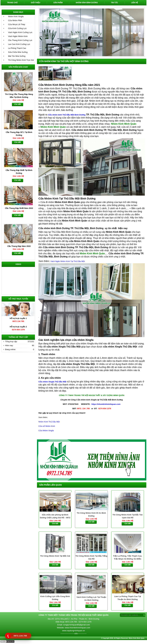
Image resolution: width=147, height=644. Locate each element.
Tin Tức (114, 3)
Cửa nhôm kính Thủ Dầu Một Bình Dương (67, 115)
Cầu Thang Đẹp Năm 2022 (19, 246)
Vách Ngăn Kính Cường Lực (20, 32)
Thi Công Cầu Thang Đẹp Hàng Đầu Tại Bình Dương (19, 96)
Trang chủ (12, 3)
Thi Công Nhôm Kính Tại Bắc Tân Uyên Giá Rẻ (128, 516)
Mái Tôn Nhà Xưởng (17, 56)
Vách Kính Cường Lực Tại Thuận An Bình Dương (91, 599)
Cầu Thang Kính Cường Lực (20, 40)
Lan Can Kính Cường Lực (19, 44)
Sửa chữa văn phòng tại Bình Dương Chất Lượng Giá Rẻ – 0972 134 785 (55, 516)
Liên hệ (135, 3)
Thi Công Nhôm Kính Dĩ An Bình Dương (91, 514)
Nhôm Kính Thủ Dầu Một (49, 422)
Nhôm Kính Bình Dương (87, 3)
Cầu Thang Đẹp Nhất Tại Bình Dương (19, 172)
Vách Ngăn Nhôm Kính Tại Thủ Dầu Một (68, 261)
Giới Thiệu (35, 3)
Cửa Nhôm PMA (15, 20)
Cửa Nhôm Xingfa (46, 431)
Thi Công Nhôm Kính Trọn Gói (21, 60)
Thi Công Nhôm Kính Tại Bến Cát (55, 556)
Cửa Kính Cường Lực (17, 28)
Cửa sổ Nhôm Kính (47, 426)
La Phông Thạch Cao (17, 48)
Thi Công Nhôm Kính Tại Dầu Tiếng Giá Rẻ (91, 557)
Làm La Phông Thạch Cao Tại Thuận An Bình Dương (128, 598)
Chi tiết (55, 524)
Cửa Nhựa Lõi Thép (17, 24)
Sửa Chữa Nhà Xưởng (18, 52)
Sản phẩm (58, 3)
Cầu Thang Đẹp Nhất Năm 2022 (19, 208)
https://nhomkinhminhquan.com (106, 404)
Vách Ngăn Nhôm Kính (18, 36)
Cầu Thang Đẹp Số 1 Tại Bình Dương (19, 134)
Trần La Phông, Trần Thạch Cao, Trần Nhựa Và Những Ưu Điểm (128, 557)
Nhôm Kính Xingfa (16, 16)
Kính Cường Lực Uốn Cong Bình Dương (55, 598)
